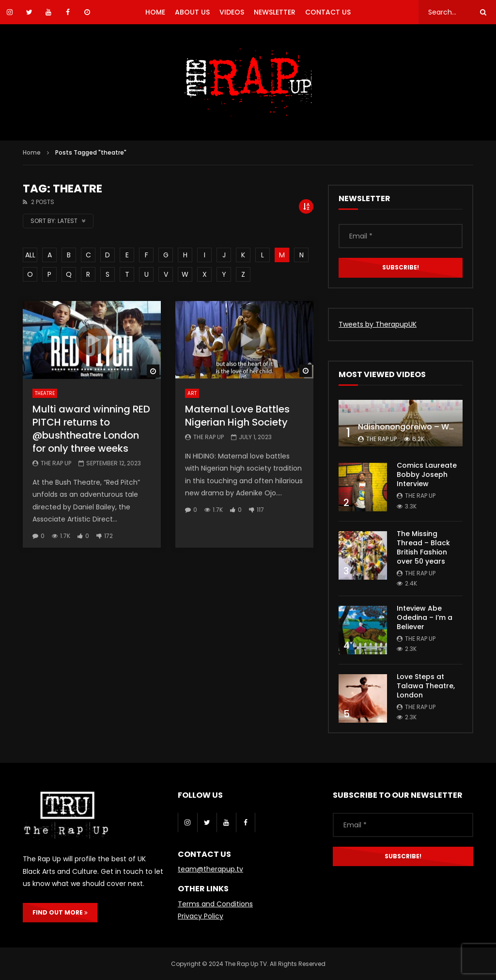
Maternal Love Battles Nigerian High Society (237, 416)
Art (192, 393)
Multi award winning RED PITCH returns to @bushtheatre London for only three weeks (91, 429)
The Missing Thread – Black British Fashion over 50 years (423, 547)
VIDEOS (232, 12)
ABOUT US (192, 12)
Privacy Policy (201, 916)
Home (32, 152)
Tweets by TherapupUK (378, 324)
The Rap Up (56, 463)
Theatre (45, 393)
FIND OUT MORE (60, 912)
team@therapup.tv (210, 869)
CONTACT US (328, 12)
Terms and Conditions (215, 904)
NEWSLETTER (275, 12)
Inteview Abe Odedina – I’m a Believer (425, 617)
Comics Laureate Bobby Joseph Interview (427, 474)
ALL (30, 255)
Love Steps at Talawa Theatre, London (426, 686)
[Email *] (401, 236)
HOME (155, 12)
